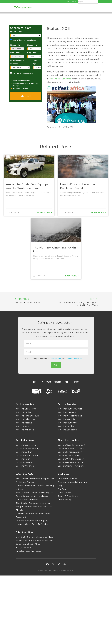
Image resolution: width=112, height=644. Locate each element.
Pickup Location (17, 31)
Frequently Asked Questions (72, 482)
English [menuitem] (81, 2)
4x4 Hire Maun (23, 426)
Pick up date (15, 45)
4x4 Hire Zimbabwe (68, 430)
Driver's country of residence (17, 62)
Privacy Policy (56, 359)
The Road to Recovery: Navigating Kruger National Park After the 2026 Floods (34, 507)
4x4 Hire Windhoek (26, 430)
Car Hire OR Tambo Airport (71, 448)
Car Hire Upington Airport (71, 466)
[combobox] (26, 36)
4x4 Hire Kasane (24, 423)
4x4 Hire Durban (24, 412)
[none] (88, 2)
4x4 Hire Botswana (67, 412)
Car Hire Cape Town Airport (71, 445)
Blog (60, 486)
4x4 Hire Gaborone (25, 419)
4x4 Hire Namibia (66, 419)
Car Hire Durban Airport (70, 455)
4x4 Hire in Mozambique (70, 416)
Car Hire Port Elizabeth (27, 455)
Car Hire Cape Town (26, 445)
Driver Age (35, 62)
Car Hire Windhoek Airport (71, 459)
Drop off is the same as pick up (23, 40)
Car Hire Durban (24, 452)
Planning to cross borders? (22, 73)
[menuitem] (88, 2)
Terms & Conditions (74, 359)
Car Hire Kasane (24, 462)
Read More (44, 212)
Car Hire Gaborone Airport (71, 462)
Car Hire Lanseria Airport (70, 452)
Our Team (63, 489)
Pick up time (32, 45)
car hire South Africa (61, 79)
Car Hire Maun (23, 459)
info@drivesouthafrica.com (30, 551)
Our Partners (64, 493)
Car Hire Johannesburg (28, 448)
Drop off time (32, 53)
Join (56, 365)
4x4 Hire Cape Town (26, 409)
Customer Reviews (67, 479)
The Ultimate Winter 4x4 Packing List (35, 493)
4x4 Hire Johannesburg (28, 416)
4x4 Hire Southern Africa (70, 409)
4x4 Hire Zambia (66, 426)
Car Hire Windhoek (25, 466)
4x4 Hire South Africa (68, 423)
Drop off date (15, 53)
